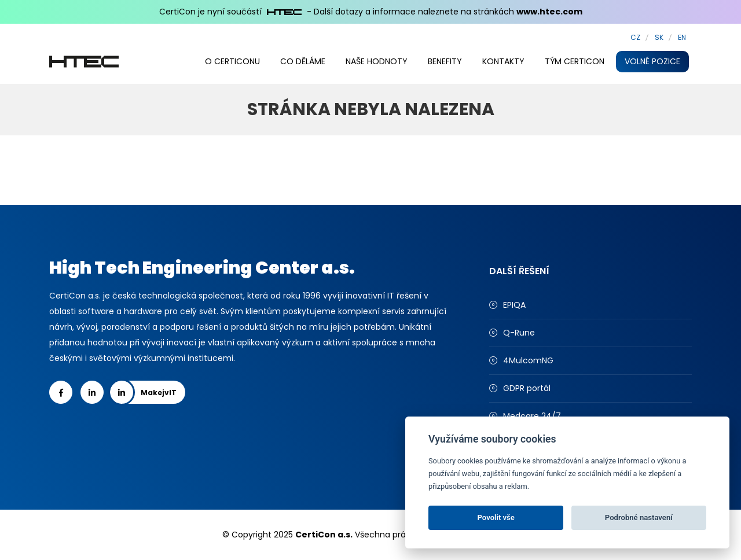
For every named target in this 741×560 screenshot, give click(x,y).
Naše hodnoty (377, 61)
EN (682, 37)
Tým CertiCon (575, 61)
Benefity (445, 61)
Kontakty (503, 61)
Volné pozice (652, 61)
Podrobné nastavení (639, 517)
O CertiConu (232, 61)
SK (659, 37)
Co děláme (303, 61)
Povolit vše (496, 517)
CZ (635, 37)
